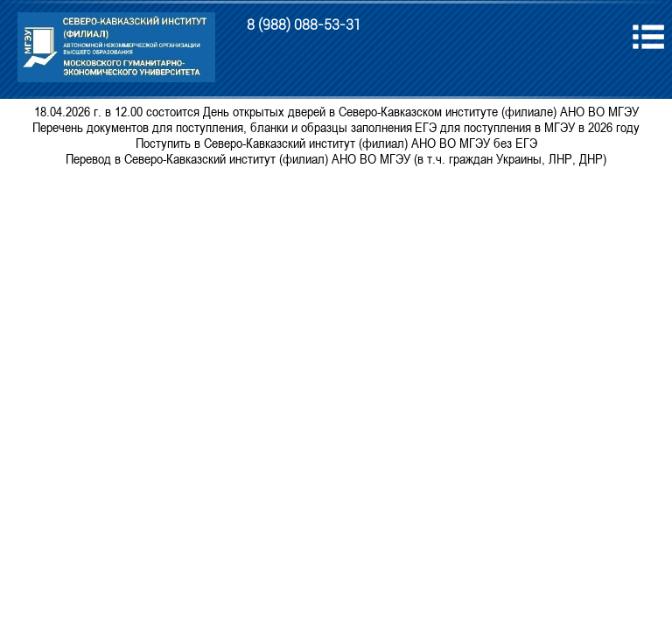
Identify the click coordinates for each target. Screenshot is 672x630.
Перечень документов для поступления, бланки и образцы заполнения (222, 127)
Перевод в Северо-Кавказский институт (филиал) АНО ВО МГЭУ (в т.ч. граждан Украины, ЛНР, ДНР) (336, 158)
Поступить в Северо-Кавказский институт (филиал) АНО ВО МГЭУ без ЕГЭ (336, 143)
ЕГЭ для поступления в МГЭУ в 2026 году (527, 127)
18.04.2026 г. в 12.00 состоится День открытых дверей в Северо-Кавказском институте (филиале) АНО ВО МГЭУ (336, 111)
